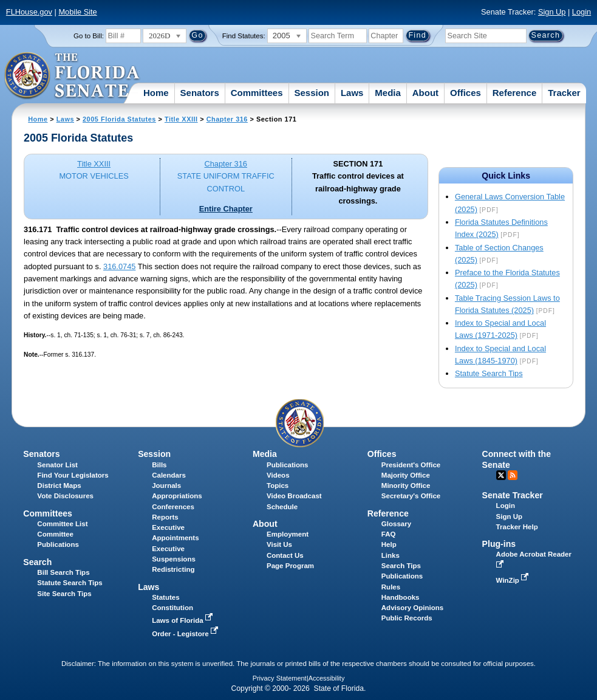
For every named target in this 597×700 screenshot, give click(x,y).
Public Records (407, 618)
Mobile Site (77, 12)
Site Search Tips (64, 594)
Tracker (564, 93)
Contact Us (285, 555)
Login (582, 12)
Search (37, 562)
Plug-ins (499, 544)
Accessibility (327, 678)
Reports (165, 517)
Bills (159, 465)
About (425, 93)
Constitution (172, 608)
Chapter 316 (227, 119)
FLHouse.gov (29, 12)
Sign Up (552, 12)
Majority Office (406, 475)
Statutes (165, 597)
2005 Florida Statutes (119, 119)
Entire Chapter (226, 209)
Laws (352, 93)
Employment (288, 534)
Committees (257, 93)
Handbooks (401, 597)
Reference (515, 93)
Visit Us (279, 544)
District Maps (59, 486)
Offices (466, 93)
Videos (278, 475)
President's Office (411, 465)
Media (388, 93)
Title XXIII (181, 119)
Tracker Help (517, 527)
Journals (166, 486)
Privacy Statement (280, 678)
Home (156, 93)
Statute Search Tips (489, 373)
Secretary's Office (411, 496)
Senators (200, 93)
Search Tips (401, 566)
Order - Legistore (186, 634)
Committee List (62, 524)
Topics (278, 486)
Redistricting (173, 569)
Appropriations (177, 496)
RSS (513, 475)
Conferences (173, 507)
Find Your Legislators (73, 475)
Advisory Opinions (412, 608)
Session (312, 93)
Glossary (396, 524)
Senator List (57, 465)
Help (389, 544)
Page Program (290, 566)
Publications (287, 465)
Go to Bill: (89, 36)
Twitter (501, 475)
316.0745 (119, 266)
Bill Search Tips (63, 572)
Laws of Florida (183, 620)
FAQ (389, 534)
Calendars (169, 475)
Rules (391, 587)
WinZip (513, 580)
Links (391, 555)
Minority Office (406, 486)
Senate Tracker (513, 495)
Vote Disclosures (65, 496)
